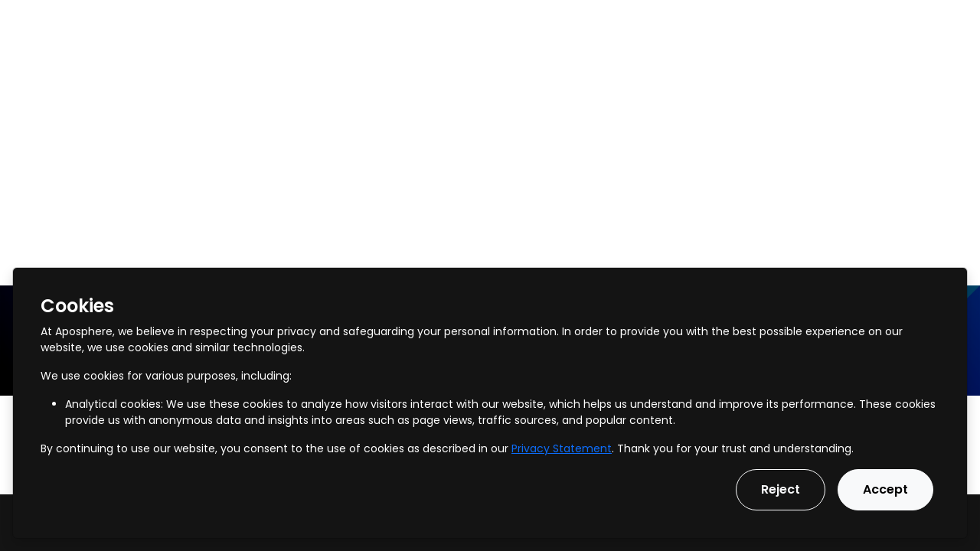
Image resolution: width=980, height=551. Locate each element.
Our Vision (508, 22)
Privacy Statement (562, 448)
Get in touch (924, 22)
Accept (885, 489)
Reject (781, 489)
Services (161, 22)
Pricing (431, 22)
